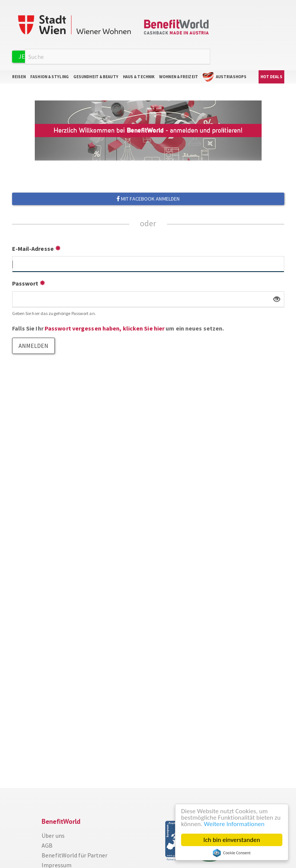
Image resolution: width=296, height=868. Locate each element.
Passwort (25, 282)
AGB (47, 844)
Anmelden (132, 55)
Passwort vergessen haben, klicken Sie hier (105, 327)
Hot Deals (271, 76)
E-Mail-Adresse (33, 247)
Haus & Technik (139, 76)
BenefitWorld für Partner (74, 854)
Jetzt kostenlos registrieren (65, 55)
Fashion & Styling (50, 76)
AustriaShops (231, 76)
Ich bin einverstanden (232, 840)
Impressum (57, 864)
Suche (206, 56)
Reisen (19, 76)
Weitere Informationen (234, 824)
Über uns (53, 834)
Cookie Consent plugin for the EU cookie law (232, 853)
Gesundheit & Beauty (96, 76)
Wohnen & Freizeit (179, 76)
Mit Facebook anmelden (148, 198)
